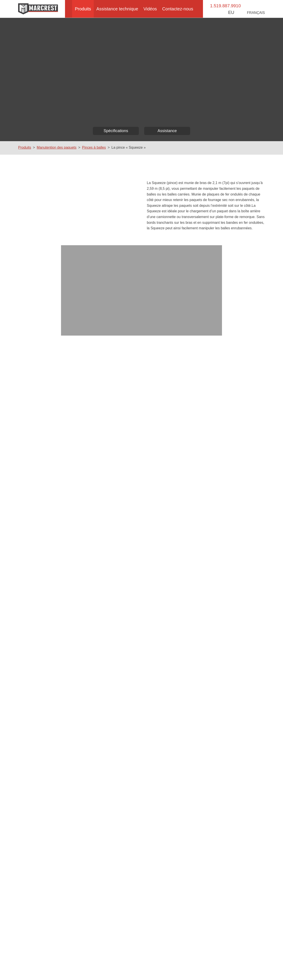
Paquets (129, 930)
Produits (81, 9)
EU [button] (237, 12)
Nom (34, 550)
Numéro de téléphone (47, 591)
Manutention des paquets (56, 147)
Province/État (41, 631)
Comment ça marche (138, 935)
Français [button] (257, 13)
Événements (216, 930)
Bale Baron (47, 935)
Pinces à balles (93, 147)
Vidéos (151, 9)
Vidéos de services (136, 955)
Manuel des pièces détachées (144, 950)
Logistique (130, 940)
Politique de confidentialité (182, 967)
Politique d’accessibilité (142, 967)
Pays (34, 611)
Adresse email (41, 571)
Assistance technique (117, 9)
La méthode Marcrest (54, 945)
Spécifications (116, 131)
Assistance (167, 131)
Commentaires (159, 550)
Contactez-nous (180, 9)
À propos (45, 930)
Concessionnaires (220, 935)
